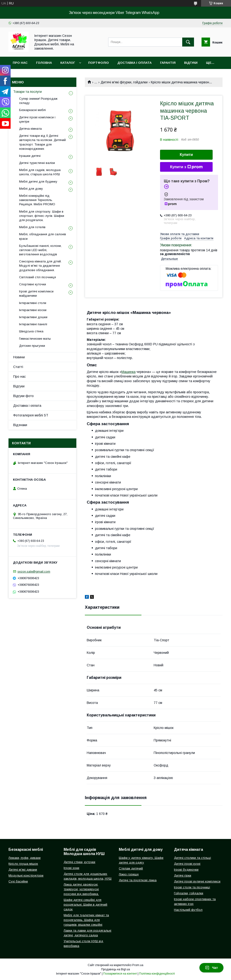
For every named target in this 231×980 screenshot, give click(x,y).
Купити (186, 155)
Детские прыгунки (32, 346)
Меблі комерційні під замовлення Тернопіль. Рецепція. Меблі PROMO (37, 200)
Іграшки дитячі (30, 156)
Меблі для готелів (32, 227)
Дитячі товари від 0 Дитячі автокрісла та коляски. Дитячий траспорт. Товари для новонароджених (42, 142)
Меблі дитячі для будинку (38, 182)
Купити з (186, 167)
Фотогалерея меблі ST (31, 415)
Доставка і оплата (134, 63)
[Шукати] (188, 42)
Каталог (68, 63)
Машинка (128, 372)
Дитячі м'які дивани (23, 870)
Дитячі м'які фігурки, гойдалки (124, 82)
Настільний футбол (188, 910)
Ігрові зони (71, 868)
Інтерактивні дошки (33, 317)
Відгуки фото (23, 396)
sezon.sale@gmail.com (34, 571)
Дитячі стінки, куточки (79, 862)
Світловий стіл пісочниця (37, 277)
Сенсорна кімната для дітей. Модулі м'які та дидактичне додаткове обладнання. (40, 266)
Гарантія (168, 63)
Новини (19, 357)
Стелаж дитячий (131, 868)
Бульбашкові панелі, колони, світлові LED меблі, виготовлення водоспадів (40, 250)
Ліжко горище (129, 874)
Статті (18, 367)
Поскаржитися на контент (120, 974)
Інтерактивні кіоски (33, 310)
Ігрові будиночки (186, 870)
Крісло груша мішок (23, 864)
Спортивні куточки (33, 284)
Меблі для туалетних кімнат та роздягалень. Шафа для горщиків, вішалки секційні (86, 920)
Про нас (20, 63)
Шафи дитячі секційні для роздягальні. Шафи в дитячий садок (85, 905)
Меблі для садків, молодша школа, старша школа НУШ (40, 172)
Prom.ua (138, 965)
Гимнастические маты (35, 339)
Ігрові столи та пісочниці (192, 887)
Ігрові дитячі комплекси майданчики (36, 293)
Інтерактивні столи (33, 303)
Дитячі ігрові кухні (187, 864)
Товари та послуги (27, 92)
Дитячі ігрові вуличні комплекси (197, 881)
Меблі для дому (31, 189)
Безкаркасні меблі (32, 110)
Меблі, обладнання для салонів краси (43, 236)
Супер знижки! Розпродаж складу (38, 101)
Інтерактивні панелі (33, 324)
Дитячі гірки (183, 875)
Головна (44, 63)
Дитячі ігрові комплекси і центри (37, 119)
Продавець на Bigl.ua (115, 969)
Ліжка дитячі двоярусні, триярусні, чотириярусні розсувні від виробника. (81, 889)
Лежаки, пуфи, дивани (25, 858)
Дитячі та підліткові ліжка (138, 880)
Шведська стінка (31, 331)
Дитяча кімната (30, 129)
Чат (211, 968)
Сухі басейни (18, 881)
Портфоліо (99, 63)
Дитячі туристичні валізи (37, 163)
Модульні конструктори (26, 875)
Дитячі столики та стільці (192, 858)
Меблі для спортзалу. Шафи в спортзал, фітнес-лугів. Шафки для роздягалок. (42, 216)
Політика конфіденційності (157, 974)
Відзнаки (20, 425)
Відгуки (191, 63)
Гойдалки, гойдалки (189, 893)
